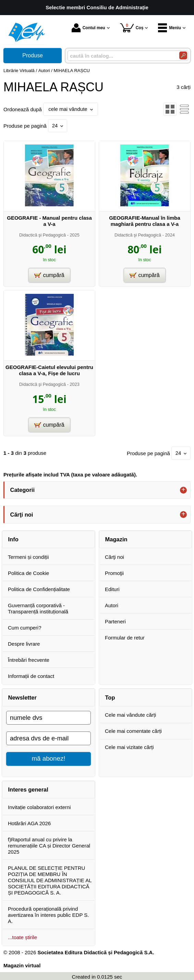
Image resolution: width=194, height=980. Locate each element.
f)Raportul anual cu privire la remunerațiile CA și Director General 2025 (49, 846)
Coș (132, 28)
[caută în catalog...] (121, 56)
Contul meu (88, 28)
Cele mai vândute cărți (130, 715)
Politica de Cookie (28, 573)
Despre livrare (24, 644)
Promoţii (114, 573)
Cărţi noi (114, 557)
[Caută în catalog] (183, 55)
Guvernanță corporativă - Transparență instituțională (38, 608)
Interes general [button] (28, 789)
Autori (112, 605)
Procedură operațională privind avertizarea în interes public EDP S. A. (48, 915)
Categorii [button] (23, 490)
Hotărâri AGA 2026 (29, 823)
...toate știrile (22, 937)
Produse (33, 55)
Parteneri (115, 621)
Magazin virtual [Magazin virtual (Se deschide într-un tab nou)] (22, 965)
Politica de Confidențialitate (39, 589)
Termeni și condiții (28, 557)
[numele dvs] (48, 718)
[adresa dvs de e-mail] (48, 738)
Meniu (169, 28)
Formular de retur (125, 638)
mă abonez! (49, 758)
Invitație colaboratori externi (39, 807)
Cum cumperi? (25, 628)
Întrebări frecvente (29, 660)
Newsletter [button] (22, 697)
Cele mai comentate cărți (133, 731)
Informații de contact (31, 676)
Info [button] (13, 539)
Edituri (112, 589)
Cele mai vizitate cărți (129, 747)
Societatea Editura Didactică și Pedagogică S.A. (96, 952)
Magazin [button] (116, 539)
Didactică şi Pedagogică (43, 235)
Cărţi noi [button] (22, 515)
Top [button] (110, 697)
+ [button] (183, 490)
